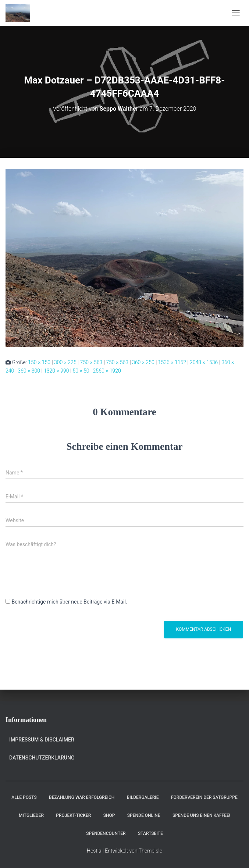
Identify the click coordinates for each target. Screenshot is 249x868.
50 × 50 (81, 371)
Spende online (144, 815)
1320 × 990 (56, 371)
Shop (109, 815)
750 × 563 (91, 362)
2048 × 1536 (204, 362)
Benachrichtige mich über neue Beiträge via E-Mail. (69, 602)
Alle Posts (24, 797)
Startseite (150, 833)
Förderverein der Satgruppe (204, 797)
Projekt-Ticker (73, 815)
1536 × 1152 (172, 362)
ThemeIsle (150, 851)
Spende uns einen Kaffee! (201, 815)
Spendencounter (106, 833)
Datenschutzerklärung (42, 758)
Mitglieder (31, 815)
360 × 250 (143, 362)
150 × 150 (39, 362)
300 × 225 (65, 362)
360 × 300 (29, 371)
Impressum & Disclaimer (42, 740)
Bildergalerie (143, 797)
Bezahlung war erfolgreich (82, 797)
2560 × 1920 (107, 371)
